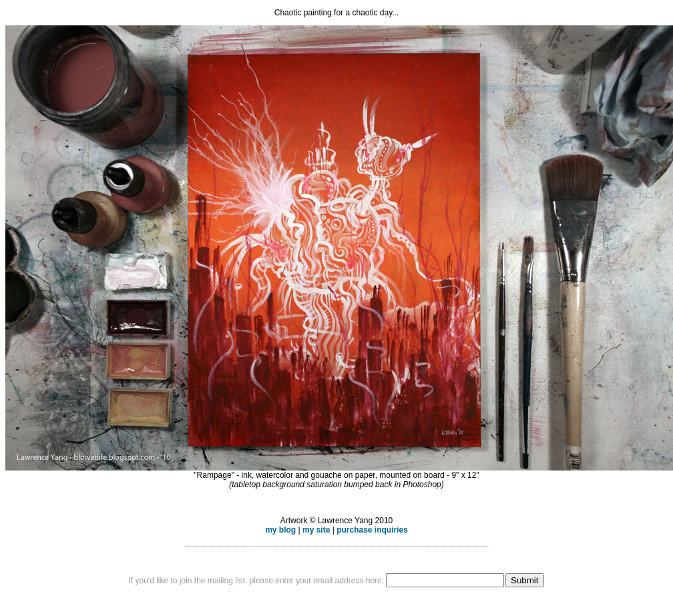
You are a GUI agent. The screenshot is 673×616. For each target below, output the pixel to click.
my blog (280, 530)
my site (316, 530)
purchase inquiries (372, 530)
